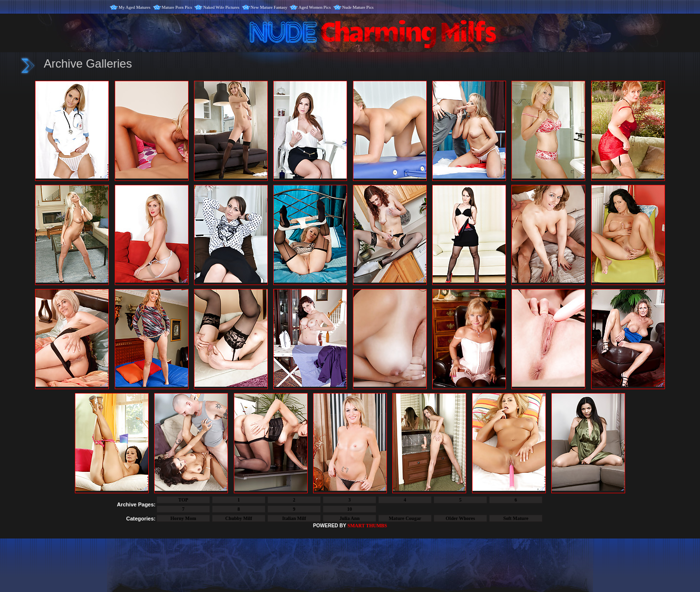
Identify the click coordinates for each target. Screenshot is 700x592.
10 (350, 509)
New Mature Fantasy (269, 7)
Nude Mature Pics (358, 7)
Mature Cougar (405, 518)
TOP (183, 500)
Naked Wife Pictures (221, 7)
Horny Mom (183, 518)
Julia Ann (349, 518)
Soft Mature (516, 518)
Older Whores (460, 518)
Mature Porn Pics (177, 7)
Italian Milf (294, 518)
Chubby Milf (238, 518)
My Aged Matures (135, 7)
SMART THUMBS (367, 526)
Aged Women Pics (315, 7)
